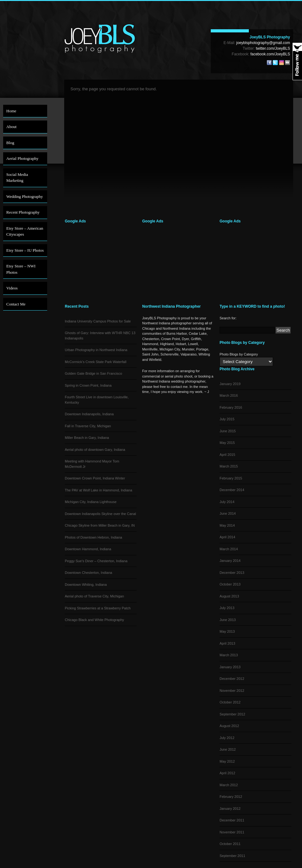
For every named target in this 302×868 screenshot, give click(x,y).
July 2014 (227, 502)
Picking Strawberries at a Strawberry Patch (98, 608)
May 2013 (227, 631)
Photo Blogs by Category (239, 354)
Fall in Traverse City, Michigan (88, 426)
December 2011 (232, 820)
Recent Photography (23, 212)
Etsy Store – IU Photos (25, 250)
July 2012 (227, 738)
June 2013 (228, 620)
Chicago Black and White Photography (94, 620)
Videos (12, 288)
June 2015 (228, 431)
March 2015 (229, 466)
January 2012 (230, 809)
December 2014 (232, 490)
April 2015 (227, 455)
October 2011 (230, 844)
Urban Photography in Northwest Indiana (96, 350)
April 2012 (227, 773)
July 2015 (227, 419)
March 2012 (229, 785)
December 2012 (232, 679)
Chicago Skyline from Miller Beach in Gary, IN (100, 525)
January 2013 (230, 667)
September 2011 (232, 856)
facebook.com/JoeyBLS (270, 54)
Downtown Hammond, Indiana (88, 549)
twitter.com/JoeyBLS (273, 48)
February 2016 (231, 407)
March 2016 (229, 395)
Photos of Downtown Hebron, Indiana (93, 537)
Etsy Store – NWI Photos (21, 269)
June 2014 (228, 513)
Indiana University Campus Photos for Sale (98, 321)
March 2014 (229, 549)
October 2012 (230, 702)
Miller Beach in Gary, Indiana (87, 438)
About (11, 127)
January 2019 (230, 384)
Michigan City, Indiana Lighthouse (91, 502)
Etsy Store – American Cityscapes (25, 231)
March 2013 (229, 655)
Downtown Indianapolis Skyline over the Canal (100, 514)
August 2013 (229, 596)
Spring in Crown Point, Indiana (88, 385)
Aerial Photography (22, 158)
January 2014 (230, 561)
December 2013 (232, 573)
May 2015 (227, 443)
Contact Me (16, 304)
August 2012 (229, 726)
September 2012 (232, 714)
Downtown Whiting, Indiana (86, 585)
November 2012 (232, 691)
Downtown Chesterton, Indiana (88, 573)
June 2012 (228, 749)
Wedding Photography (25, 196)
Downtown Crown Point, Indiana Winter (95, 478)
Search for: (228, 318)
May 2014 (227, 525)
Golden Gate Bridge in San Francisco (93, 373)
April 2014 (227, 537)
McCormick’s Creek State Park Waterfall (96, 362)
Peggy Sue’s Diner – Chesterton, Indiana (96, 561)
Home (11, 111)
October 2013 (230, 584)
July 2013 (227, 608)
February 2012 (231, 797)
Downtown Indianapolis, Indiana (89, 414)
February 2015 (231, 478)
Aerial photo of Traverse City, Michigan (94, 596)
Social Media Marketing (17, 178)
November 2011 (232, 832)
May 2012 (227, 761)
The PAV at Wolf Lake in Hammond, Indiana (98, 490)
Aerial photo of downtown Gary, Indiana (95, 450)
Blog (10, 143)
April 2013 (227, 643)
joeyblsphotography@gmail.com (263, 43)
